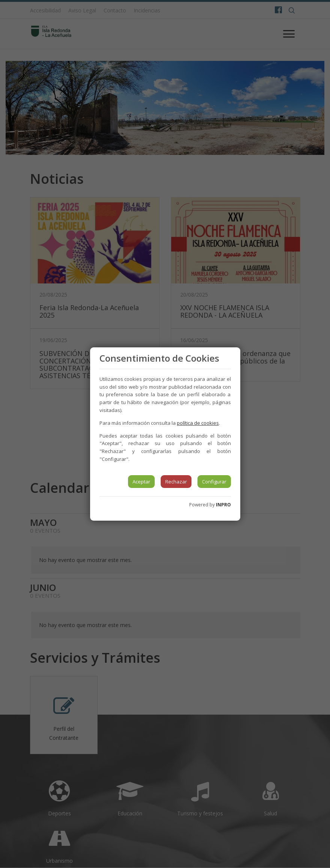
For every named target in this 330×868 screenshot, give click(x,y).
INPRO (223, 505)
